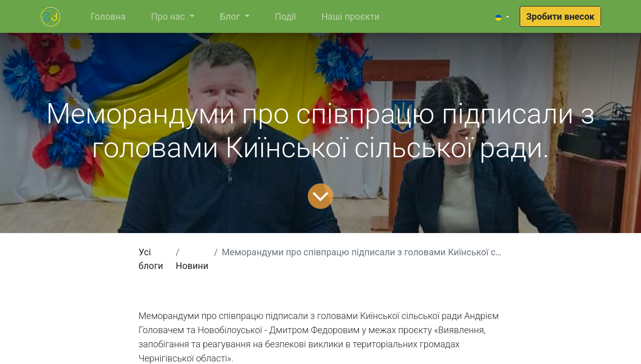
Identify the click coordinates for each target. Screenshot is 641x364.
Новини (192, 266)
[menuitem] (108, 16)
